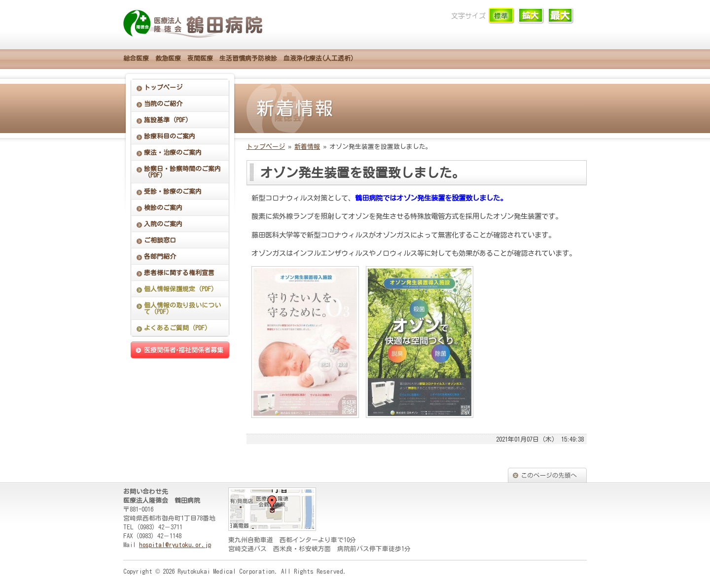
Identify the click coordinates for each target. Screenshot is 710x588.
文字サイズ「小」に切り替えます (502, 16)
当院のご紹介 (163, 104)
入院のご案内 (163, 224)
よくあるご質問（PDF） (177, 328)
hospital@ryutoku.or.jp (175, 545)
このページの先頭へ (547, 475)
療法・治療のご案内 (173, 153)
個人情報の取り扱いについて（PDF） (182, 309)
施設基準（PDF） (168, 120)
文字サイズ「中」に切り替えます (531, 16)
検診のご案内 (163, 208)
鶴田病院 (195, 25)
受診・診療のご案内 (173, 191)
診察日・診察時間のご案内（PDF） (182, 172)
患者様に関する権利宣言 (179, 273)
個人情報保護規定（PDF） (181, 289)
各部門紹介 (160, 257)
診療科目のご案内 (170, 136)
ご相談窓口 (160, 240)
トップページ (163, 87)
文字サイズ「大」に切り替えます (561, 16)
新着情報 (307, 147)
